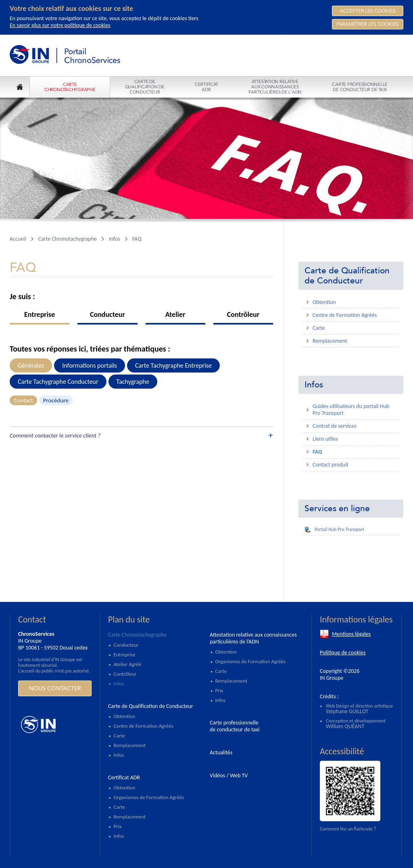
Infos (314, 385)
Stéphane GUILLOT (347, 711)
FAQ (317, 452)
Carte (319, 328)
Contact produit (331, 465)
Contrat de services (335, 426)
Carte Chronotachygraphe (68, 239)
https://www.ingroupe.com (54, 724)
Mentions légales (351, 634)
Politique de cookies (343, 653)
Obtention (324, 302)
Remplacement (330, 341)
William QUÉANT (345, 726)
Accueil (18, 239)
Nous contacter (55, 688)
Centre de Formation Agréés (345, 315)
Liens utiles (325, 439)
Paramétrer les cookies (368, 24)
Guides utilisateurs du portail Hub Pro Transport (351, 410)
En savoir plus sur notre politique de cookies (60, 25)
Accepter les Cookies (368, 11)
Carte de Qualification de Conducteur (347, 276)
